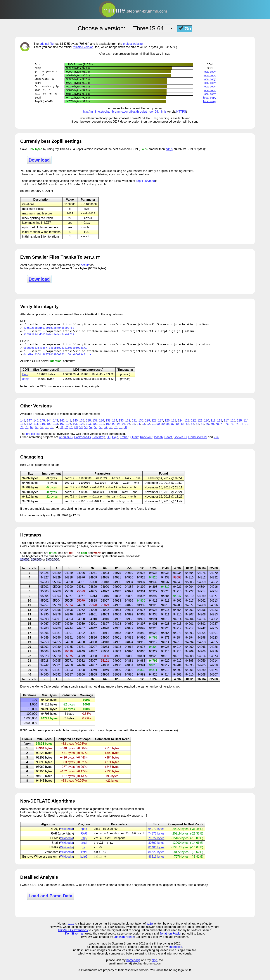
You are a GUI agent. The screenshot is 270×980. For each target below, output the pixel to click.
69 (32, 431)
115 (239, 425)
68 (37, 431)
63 (61, 431)
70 (27, 431)
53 (110, 431)
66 (46, 431)
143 (56, 425)
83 (193, 428)
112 (29, 428)
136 (102, 425)
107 (62, 428)
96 (129, 428)
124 (180, 425)
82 (198, 428)
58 (86, 431)
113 (23, 428)
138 (88, 425)
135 (108, 425)
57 (91, 431)
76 (227, 428)
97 (124, 428)
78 (217, 428)
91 (153, 428)
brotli (84, 850)
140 (75, 425)
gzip (150, 931)
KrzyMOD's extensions (73, 938)
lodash (158, 441)
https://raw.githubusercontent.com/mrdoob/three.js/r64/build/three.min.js (120, 327)
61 (71, 431)
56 (96, 431)
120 (206, 425)
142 (62, 425)
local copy (210, 72)
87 (173, 428)
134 (115, 425)
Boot (25, 378)
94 (139, 428)
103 (88, 428)
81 (202, 428)
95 (134, 428)
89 (163, 428)
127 (161, 425)
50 (125, 431)
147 (29, 425)
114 (246, 425)
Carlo (47, 692)
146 (36, 425)
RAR (84, 840)
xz (84, 854)
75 (232, 428)
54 (105, 431)
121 (200, 425)
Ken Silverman (75, 941)
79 (212, 428)
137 (95, 425)
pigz (71, 931)
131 (134, 425)
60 (76, 431)
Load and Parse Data (50, 903)
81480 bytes (156, 854)
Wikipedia (66, 835)
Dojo (115, 441)
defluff (85, 267)
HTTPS (181, 112)
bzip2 (84, 864)
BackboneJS (82, 441)
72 (247, 428)
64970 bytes (156, 835)
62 (66, 431)
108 (56, 428)
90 (158, 428)
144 (49, 425)
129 (147, 425)
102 (95, 428)
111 (36, 428)
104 (82, 428)
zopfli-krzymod (145, 181)
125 (174, 425)
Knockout (146, 441)
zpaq (84, 835)
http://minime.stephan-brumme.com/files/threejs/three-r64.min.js (125, 112)
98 (119, 428)
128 (154, 425)
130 (141, 425)
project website (133, 44)
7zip (84, 845)
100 (108, 428)
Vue (216, 441)
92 (148, 428)
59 (81, 431)
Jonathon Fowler (170, 941)
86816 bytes (156, 864)
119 (213, 425)
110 (43, 428)
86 (178, 428)
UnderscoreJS (198, 441)
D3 (109, 441)
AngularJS (66, 441)
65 (51, 431)
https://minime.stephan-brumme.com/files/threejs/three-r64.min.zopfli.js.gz (121, 334)
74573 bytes (156, 840)
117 (226, 425)
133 (121, 425)
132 (128, 425)
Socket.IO (180, 441)
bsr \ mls (29, 574)
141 (69, 425)
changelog (175, 955)
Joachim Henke (124, 945)
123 (187, 425)
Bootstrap (99, 441)
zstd (84, 859)
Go (185, 28)
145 (43, 425)
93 (143, 428)
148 (23, 425)
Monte (39, 692)
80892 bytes (156, 850)
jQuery (134, 441)
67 (42, 431)
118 (220, 425)
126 (167, 425)
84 (188, 428)
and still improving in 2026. (163, 952)
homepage (133, 968)
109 (49, 428)
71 (22, 431)
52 (115, 431)
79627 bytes (156, 845)
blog (154, 968)
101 (102, 428)
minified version (83, 47)
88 (168, 428)
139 (82, 425)
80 (207, 428)
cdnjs (169, 149)
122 (193, 425)
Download (39, 160)
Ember (124, 441)
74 (237, 428)
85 (183, 428)
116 (233, 425)
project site (33, 438)
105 (75, 428)
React (168, 441)
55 (101, 431)
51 (120, 431)
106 (69, 428)
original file (46, 44)
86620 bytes (156, 859)
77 (222, 428)
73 (242, 428)
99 (114, 428)
